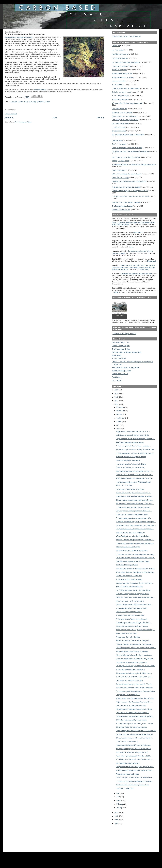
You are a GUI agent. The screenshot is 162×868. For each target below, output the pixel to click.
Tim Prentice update (119, 144)
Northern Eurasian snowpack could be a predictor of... (135, 540)
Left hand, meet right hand (121, 66)
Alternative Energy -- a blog (122, 371)
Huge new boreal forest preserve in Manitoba (132, 651)
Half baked (116, 46)
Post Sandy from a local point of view (125, 120)
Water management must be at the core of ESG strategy (136, 731)
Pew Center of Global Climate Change (126, 367)
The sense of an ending (120, 99)
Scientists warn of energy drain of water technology (134, 496)
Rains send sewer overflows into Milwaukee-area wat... (136, 558)
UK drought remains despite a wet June (130, 489)
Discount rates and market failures (124, 116)
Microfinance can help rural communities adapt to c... (135, 471)
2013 (117, 397)
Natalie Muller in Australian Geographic (19, 37)
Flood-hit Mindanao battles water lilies (129, 586)
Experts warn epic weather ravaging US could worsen (135, 450)
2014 (117, 393)
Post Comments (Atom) (23, 122)
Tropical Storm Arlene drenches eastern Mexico (133, 432)
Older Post (101, 117)
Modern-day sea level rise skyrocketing (130, 601)
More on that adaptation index (127, 633)
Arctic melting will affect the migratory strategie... (133, 446)
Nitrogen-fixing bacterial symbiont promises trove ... (134, 655)
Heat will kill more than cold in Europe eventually (133, 590)
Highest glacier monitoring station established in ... (134, 511)
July (118, 425)
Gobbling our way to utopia (122, 92)
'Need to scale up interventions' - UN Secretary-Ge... (135, 677)
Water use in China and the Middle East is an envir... (135, 475)
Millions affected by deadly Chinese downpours (133, 641)
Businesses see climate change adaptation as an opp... (136, 554)
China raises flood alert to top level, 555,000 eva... (134, 673)
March (119, 800)
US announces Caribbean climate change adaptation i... (136, 525)
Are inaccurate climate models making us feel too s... (135, 504)
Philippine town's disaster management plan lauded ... (135, 767)
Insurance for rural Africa (125, 788)
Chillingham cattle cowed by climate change (132, 720)
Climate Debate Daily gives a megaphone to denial (130, 191)
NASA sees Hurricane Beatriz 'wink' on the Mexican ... (135, 597)
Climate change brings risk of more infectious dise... (134, 738)
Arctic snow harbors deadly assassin (129, 579)
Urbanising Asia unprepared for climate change (133, 561)
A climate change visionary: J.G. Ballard (126, 187)
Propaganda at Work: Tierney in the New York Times (131, 197)
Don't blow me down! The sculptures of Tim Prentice (131, 151)
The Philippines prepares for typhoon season (132, 608)
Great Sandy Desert (40, 89)
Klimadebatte (117, 355)
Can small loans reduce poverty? (128, 763)
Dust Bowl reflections (120, 109)
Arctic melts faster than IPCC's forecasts (130, 669)
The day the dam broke (120, 96)
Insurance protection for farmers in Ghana (131, 464)
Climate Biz (144, 269)
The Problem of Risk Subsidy (122, 206)
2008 (117, 820)
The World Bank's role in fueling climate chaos (132, 785)
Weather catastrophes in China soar (129, 576)
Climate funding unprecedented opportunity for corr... (135, 500)
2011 (117, 404)
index (26, 102)
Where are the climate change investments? (128, 103)
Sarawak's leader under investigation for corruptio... (134, 781)
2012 (117, 401)
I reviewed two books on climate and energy (137, 273)
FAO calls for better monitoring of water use (131, 662)
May (118, 793)
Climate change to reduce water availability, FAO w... (135, 778)
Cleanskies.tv (152, 261)
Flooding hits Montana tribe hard (128, 774)
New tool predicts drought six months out (131, 532)
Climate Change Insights (121, 346)
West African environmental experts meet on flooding (135, 572)
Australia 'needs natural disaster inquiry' (130, 615)
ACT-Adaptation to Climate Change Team (127, 352)
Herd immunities (118, 50)
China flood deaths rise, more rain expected (132, 727)
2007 (117, 823)
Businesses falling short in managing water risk (133, 594)
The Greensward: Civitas (121, 349)
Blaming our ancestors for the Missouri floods (132, 514)
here (131, 247)
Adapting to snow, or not (121, 161)
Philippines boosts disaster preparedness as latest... (135, 478)
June (118, 429)
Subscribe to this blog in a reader (124, 334)
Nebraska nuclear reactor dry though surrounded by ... (135, 630)
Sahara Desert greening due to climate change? (133, 507)
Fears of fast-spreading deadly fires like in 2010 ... (134, 756)
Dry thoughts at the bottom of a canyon (126, 62)
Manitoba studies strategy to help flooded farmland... (135, 770)
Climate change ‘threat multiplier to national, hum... (134, 604)
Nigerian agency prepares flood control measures (134, 749)
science (48, 102)
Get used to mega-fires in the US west (130, 680)
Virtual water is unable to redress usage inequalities (134, 687)
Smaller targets (118, 85)
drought (20, 102)
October (120, 414)
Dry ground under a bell (120, 123)
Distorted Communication (121, 210)
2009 (117, 816)
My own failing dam (119, 131)
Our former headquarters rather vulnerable (127, 148)
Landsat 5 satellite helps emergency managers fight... (135, 659)
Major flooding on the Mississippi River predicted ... (134, 702)
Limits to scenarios (119, 170)
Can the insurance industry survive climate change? (134, 734)
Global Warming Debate (121, 343)
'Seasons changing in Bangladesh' (128, 460)
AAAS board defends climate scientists (130, 442)
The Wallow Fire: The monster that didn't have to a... (135, 760)
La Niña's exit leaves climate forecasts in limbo (133, 435)
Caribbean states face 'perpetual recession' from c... (134, 684)
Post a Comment (11, 114)
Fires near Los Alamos (124, 486)
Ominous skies (117, 140)
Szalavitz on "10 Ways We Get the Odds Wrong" (129, 181)
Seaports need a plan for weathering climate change (135, 724)
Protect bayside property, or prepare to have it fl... (134, 518)
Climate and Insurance (120, 374)
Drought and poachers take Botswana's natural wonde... (136, 648)
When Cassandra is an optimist (123, 77)
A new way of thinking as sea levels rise (130, 468)
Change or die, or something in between (126, 202)
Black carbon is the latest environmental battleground (135, 543)
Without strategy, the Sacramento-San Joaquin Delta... (135, 698)
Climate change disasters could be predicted (132, 626)
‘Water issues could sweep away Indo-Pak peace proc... (136, 522)
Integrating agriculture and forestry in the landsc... (134, 745)
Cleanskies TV (138, 232)
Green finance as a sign (121, 178)
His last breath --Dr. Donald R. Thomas (126, 157)
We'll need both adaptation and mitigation (127, 174)
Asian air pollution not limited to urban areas (132, 550)
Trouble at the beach (119, 70)
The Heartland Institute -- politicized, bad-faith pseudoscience (134, 164)
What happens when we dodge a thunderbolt (128, 134)
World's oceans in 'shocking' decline (129, 612)
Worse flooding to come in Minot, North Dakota (133, 536)
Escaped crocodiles (119, 81)
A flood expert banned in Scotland (128, 637)
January (120, 808)
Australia (14, 102)
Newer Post (9, 117)
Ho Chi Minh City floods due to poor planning (132, 752)
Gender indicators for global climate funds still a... (134, 493)
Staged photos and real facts (122, 73)
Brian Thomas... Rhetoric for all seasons (126, 36)
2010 (117, 812)
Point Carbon (117, 377)
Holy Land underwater (120, 58)
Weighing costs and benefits (122, 112)
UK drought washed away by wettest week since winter (136, 666)
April (118, 797)
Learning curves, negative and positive (126, 88)
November (120, 411)
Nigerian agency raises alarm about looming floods (134, 709)
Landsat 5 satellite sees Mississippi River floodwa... (134, 644)
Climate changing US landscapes (128, 547)
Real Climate (117, 380)
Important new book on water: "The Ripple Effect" (134, 482)
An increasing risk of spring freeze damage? (132, 619)
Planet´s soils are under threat (127, 742)
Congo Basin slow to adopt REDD (128, 695)
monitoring (32, 102)
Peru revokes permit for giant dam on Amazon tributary (135, 691)
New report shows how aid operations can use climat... (135, 568)
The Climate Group (119, 359)
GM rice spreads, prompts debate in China (131, 705)
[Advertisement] (123, 836)
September (121, 418)
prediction (40, 102)
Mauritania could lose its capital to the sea (131, 457)
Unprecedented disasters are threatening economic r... (135, 439)
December (120, 407)
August (119, 421)
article (116, 292)
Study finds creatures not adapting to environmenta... (135, 529)
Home (55, 117)
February (120, 804)
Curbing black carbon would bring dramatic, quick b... (135, 716)
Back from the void (119, 127)
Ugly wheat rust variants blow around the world (133, 713)
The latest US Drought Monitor (127, 565)
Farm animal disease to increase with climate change (135, 453)
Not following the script (120, 54)
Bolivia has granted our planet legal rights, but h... (134, 623)
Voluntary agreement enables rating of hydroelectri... (135, 583)
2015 (117, 390)
